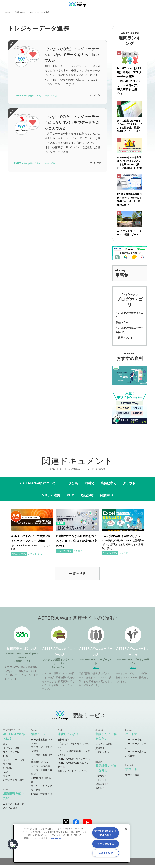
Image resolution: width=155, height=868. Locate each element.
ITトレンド (101, 782)
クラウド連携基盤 (40, 769)
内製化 (89, 486)
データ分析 (70, 486)
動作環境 (8, 771)
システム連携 (51, 498)
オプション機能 (11, 751)
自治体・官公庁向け (42, 796)
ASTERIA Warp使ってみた (130, 317)
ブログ (7, 779)
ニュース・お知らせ (14, 806)
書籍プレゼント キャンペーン (73, 773)
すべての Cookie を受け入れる (106, 833)
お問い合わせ (102, 755)
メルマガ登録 (10, 810)
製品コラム (122, 325)
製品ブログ (20, 12)
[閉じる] (126, 829)
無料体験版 (63, 742)
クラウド (129, 486)
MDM (70, 498)
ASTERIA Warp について (38, 486)
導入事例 (8, 767)
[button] (13, 844)
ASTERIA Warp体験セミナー (73, 761)
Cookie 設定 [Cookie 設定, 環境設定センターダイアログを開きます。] (106, 853)
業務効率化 (109, 486)
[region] (71, 843)
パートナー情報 (133, 742)
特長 (5, 747)
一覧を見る (77, 576)
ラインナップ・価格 (14, 763)
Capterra (100, 786)
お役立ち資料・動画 (14, 782)
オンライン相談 (104, 747)
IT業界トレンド (124, 340)
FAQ (5, 775)
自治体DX (107, 498)
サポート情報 (132, 777)
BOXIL (99, 790)
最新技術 (87, 498)
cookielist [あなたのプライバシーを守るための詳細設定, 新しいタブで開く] (56, 838)
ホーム (8, 12)
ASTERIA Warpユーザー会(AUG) (130, 333)
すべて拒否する (106, 844)
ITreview (100, 778)
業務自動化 (41, 765)
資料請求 (100, 751)
